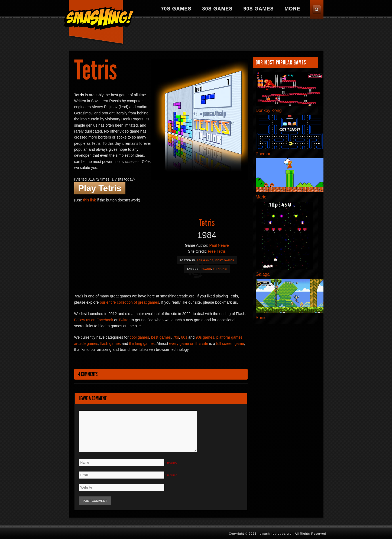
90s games (205, 337)
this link (90, 200)
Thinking (220, 269)
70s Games (176, 9)
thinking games (142, 344)
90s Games (258, 9)
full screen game (230, 344)
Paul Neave (219, 245)
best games (161, 337)
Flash (206, 269)
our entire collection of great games (129, 302)
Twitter (124, 320)
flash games (110, 344)
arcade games (86, 344)
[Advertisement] (225, 34)
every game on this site (189, 344)
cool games (140, 337)
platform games (229, 337)
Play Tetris (100, 188)
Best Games (225, 260)
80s (184, 337)
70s (176, 337)
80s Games (217, 9)
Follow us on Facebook (94, 320)
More (293, 9)
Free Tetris (217, 251)
